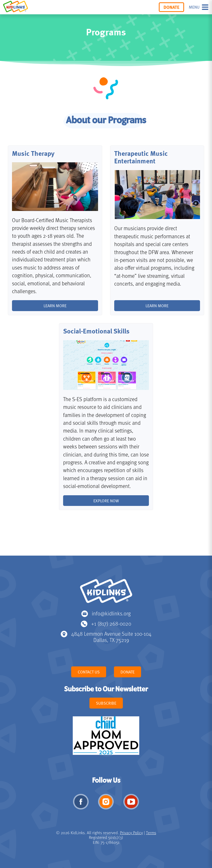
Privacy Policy (131, 833)
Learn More (157, 306)
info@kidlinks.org (111, 613)
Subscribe (106, 703)
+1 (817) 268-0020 (111, 623)
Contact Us (89, 672)
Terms (151, 833)
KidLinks (106, 593)
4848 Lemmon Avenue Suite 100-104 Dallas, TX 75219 (111, 637)
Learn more (55, 306)
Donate (171, 7)
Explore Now (106, 501)
